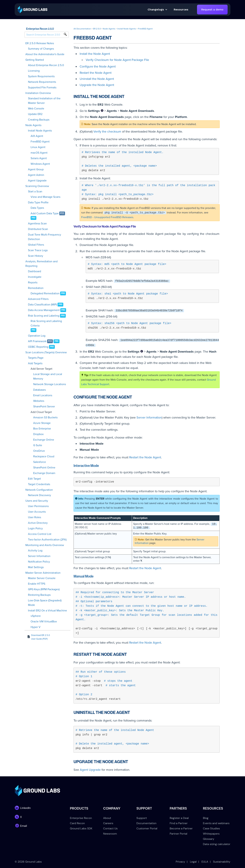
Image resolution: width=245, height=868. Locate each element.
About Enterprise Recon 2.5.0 (46, 65)
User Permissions (38, 506)
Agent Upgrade (37, 181)
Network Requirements (42, 82)
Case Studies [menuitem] (211, 828)
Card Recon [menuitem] (77, 823)
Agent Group (36, 169)
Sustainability (222, 862)
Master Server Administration (43, 573)
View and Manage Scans (45, 197)
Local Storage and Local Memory (48, 376)
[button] (181, 10)
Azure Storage (42, 423)
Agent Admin (36, 175)
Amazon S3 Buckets (45, 417)
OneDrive (39, 451)
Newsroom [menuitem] (110, 834)
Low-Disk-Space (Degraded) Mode (45, 603)
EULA (205, 862)
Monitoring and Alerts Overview (45, 545)
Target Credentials (39, 484)
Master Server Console (42, 578)
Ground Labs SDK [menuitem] (81, 828)
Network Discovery (39, 495)
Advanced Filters (38, 299)
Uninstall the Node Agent (97, 79)
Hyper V (36, 627)
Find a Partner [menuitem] (179, 823)
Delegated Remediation (45, 293)
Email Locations (43, 395)
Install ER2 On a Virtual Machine (47, 611)
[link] (32, 9)
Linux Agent (38, 147)
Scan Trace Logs (38, 250)
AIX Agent (37, 136)
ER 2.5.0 (97, 29)
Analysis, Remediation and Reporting (41, 264)
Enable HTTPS (37, 584)
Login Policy (35, 528)
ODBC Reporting (38, 347)
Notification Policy (39, 562)
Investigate (35, 277)
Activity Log (35, 551)
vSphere (36, 616)
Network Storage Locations (50, 384)
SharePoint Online (44, 468)
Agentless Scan (37, 224)
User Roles (35, 517)
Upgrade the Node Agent (97, 85)
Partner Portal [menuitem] (178, 834)
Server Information (39, 556)
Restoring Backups (39, 595)
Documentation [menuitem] (146, 823)
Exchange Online (44, 440)
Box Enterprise (42, 429)
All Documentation (82, 29)
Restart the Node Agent (96, 73)
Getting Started (35, 60)
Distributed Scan (38, 229)
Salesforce (40, 462)
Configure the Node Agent (98, 66)
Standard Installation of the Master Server (44, 101)
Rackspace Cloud (44, 456)
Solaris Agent (39, 158)
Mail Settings (36, 567)
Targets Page (36, 358)
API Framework (37, 341)
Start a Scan (35, 192)
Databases (39, 390)
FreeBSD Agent (40, 142)
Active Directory (38, 523)
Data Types (37, 208)
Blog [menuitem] (206, 818)
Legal (193, 862)
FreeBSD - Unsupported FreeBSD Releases (107, 217)
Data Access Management (44, 310)
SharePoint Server (44, 407)
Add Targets (35, 363)
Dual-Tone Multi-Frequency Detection (45, 237)
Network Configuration (39, 490)
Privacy (180, 862)
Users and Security (37, 501)
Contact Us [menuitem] (110, 828)
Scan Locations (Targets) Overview (46, 352)
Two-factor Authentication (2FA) (47, 540)
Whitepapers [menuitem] (211, 834)
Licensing (34, 71)
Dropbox (38, 434)
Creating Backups (39, 120)
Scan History (36, 256)
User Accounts (37, 512)
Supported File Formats (42, 87)
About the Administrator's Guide (45, 54)
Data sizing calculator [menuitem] (217, 844)
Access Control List (40, 534)
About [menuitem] (107, 818)
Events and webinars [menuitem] (216, 823)
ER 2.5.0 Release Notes (40, 43)
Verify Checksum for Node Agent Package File (117, 60)
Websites (39, 401)
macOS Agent (39, 153)
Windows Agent (40, 164)
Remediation (36, 288)
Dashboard (35, 271)
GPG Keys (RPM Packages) (44, 589)
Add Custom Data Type (45, 213)
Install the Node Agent (95, 54)
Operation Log (37, 336)
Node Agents (33, 125)
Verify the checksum (107, 132)
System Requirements (41, 76)
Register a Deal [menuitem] (179, 818)
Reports (33, 282)
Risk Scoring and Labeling (44, 316)
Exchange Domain (44, 473)
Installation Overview (38, 93)
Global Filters (36, 245)
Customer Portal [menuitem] (147, 828)
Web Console (36, 109)
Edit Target (34, 479)
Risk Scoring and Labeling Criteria (46, 323)
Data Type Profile (38, 202)
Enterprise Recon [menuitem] (81, 818)
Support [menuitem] (142, 818)
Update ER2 (35, 114)
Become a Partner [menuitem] (181, 828)
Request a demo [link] (212, 9)
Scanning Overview (37, 186)
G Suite (38, 445)
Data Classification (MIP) (42, 305)
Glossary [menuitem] (209, 839)
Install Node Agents (40, 131)
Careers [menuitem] (108, 823)
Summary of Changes (41, 49)
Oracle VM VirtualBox (44, 622)
